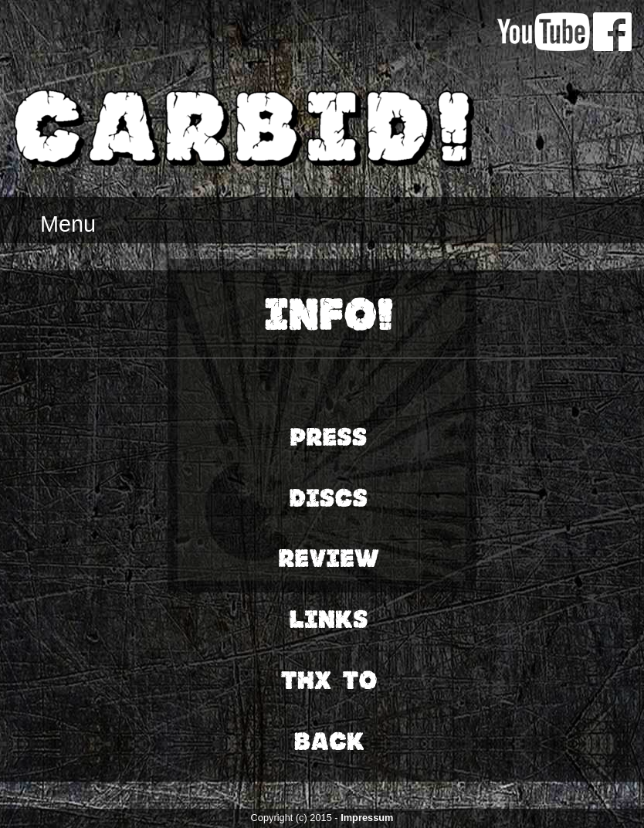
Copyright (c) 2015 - (296, 818)
